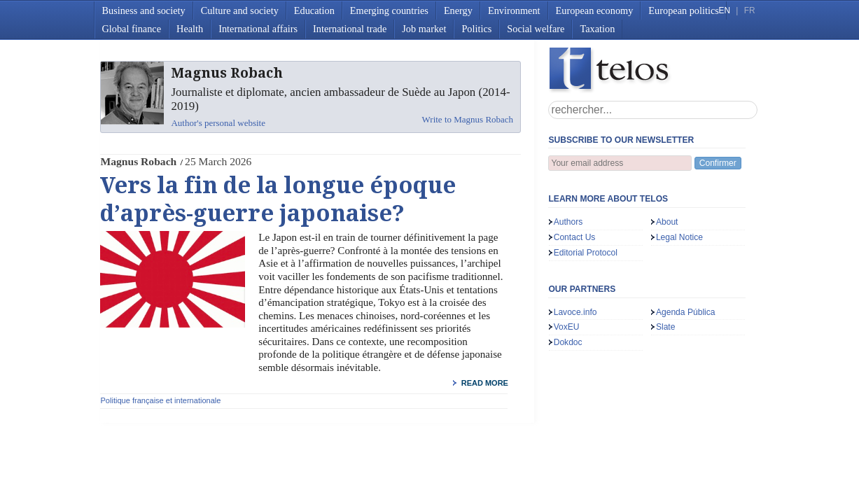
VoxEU (567, 327)
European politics (683, 10)
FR (750, 10)
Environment (514, 10)
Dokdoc (568, 342)
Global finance (132, 29)
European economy (595, 10)
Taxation (597, 29)
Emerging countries (389, 10)
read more (485, 383)
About (667, 222)
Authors (568, 222)
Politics (476, 29)
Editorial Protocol (586, 253)
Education (314, 10)
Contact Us (575, 237)
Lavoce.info (575, 312)
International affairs (258, 29)
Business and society (144, 10)
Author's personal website (218, 123)
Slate (666, 327)
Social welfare (536, 29)
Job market (424, 29)
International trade (350, 29)
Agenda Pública (686, 312)
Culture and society (240, 10)
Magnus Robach (138, 161)
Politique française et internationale (160, 400)
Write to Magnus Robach (468, 119)
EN (725, 10)
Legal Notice (679, 237)
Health (190, 29)
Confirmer (718, 163)
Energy (458, 10)
